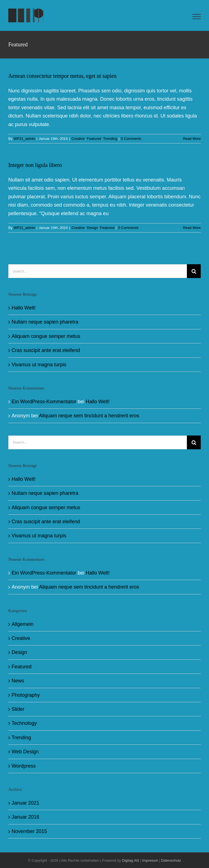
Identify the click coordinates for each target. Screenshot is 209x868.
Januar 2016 (25, 817)
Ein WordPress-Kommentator (44, 402)
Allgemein (23, 624)
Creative (78, 139)
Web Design (25, 752)
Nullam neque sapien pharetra (45, 322)
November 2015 (29, 831)
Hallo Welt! (24, 308)
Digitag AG (130, 860)
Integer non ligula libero (35, 165)
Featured (94, 139)
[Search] (194, 271)
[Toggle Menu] (197, 17)
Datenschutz (171, 860)
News (18, 681)
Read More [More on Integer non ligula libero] (192, 228)
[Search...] (98, 271)
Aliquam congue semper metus (46, 336)
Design (92, 228)
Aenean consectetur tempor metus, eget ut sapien (62, 76)
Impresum (150, 860)
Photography (26, 695)
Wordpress (24, 766)
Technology (24, 723)
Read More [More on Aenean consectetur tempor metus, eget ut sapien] (192, 139)
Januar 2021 (25, 803)
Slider (18, 709)
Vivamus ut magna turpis (39, 365)
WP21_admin (24, 139)
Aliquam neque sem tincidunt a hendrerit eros (89, 416)
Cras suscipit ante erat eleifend (46, 350)
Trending (110, 139)
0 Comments (131, 139)
